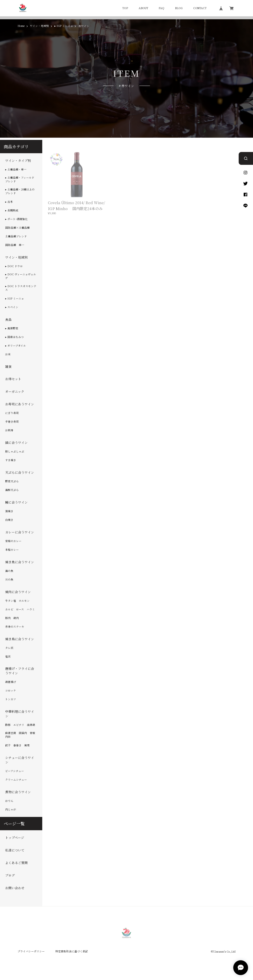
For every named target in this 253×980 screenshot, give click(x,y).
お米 (8, 354)
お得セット (13, 379)
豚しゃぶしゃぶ (15, 452)
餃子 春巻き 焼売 (17, 745)
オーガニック (15, 392)
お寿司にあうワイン (20, 404)
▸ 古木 (9, 202)
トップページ (15, 838)
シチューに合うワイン (20, 760)
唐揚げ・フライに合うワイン (20, 671)
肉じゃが (11, 810)
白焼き (9, 520)
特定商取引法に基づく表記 (72, 951)
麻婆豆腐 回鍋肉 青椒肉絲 (20, 735)
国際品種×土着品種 (17, 228)
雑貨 (8, 367)
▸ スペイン (12, 307)
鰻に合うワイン (16, 502)
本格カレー (12, 550)
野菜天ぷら (12, 481)
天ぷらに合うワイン (20, 472)
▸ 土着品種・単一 (16, 170)
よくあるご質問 (16, 863)
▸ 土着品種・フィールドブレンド (20, 179)
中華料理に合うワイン (20, 714)
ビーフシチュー (15, 771)
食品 (8, 320)
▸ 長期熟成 (12, 210)
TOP (125, 8)
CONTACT (200, 8)
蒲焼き (9, 511)
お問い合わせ (15, 888)
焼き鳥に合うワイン (20, 639)
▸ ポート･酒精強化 (16, 219)
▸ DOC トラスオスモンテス (21, 288)
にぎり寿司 (12, 413)
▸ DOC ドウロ (14, 266)
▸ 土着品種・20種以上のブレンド (20, 191)
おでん (9, 801)
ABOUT (143, 8)
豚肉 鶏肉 (12, 618)
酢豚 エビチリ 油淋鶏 (20, 725)
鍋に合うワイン (16, 443)
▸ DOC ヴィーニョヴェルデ (21, 276)
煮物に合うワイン (18, 792)
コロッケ (11, 691)
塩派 (8, 657)
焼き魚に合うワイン (20, 562)
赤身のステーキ (15, 627)
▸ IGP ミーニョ (64, 26)
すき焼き (11, 460)
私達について (15, 850)
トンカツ (11, 699)
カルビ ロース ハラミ (20, 609)
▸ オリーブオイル (16, 346)
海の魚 (9, 571)
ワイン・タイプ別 (18, 161)
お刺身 (9, 430)
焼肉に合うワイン (18, 592)
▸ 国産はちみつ (14, 337)
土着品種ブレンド (16, 236)
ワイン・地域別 (39, 26)
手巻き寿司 (12, 422)
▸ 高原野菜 (12, 328)
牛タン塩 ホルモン (17, 601)
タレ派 (9, 648)
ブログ (10, 875)
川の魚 (9, 580)
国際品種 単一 (15, 245)
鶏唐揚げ (11, 682)
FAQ (161, 8)
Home (21, 26)
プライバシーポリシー (31, 951)
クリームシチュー (16, 780)
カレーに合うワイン (20, 532)
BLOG (179, 8)
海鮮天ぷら (12, 490)
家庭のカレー (13, 541)
